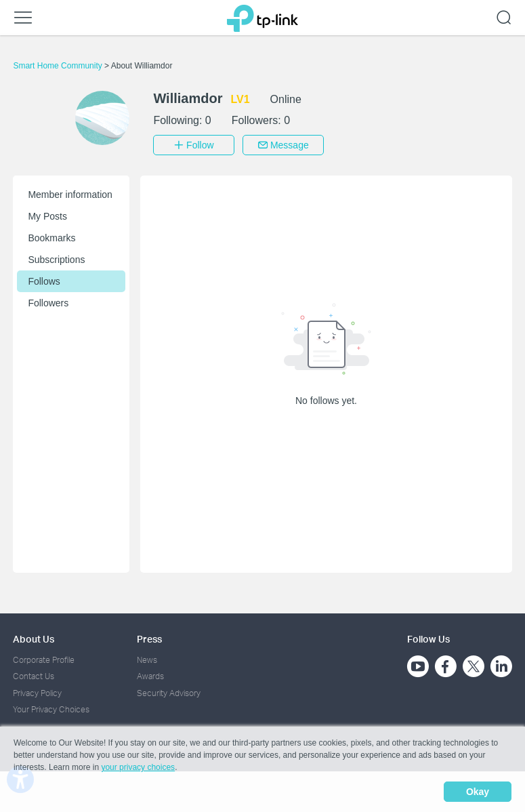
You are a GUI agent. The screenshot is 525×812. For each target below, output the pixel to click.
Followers (48, 303)
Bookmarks (51, 238)
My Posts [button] (47, 216)
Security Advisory (169, 693)
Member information (70, 195)
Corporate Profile (44, 660)
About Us (34, 639)
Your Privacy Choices (51, 709)
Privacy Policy (37, 693)
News (147, 660)
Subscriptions (56, 260)
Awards (150, 676)
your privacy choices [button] (138, 767)
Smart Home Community (59, 66)
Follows (44, 281)
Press (149, 639)
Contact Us (34, 676)
